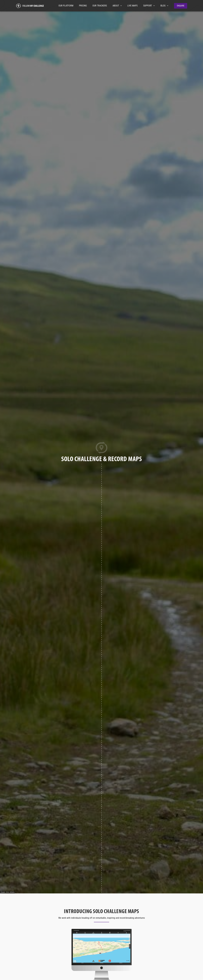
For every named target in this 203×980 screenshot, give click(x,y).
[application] (124, 6)
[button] (181, 6)
